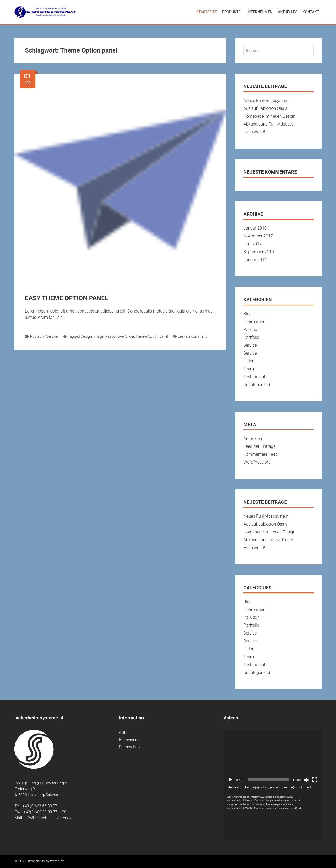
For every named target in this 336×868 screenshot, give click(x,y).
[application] (272, 757)
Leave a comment (190, 336)
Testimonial (254, 377)
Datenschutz (130, 747)
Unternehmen (259, 12)
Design (86, 336)
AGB (123, 732)
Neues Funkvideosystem (266, 100)
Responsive (115, 336)
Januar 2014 (255, 260)
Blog (247, 314)
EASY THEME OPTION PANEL (67, 298)
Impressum (129, 740)
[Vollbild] (315, 780)
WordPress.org (257, 462)
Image (99, 336)
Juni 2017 (252, 244)
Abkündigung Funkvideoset (268, 124)
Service (52, 336)
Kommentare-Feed (260, 454)
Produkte (231, 12)
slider (248, 361)
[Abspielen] (230, 780)
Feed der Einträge (259, 446)
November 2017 (258, 236)
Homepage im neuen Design (269, 116)
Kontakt (311, 12)
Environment (255, 322)
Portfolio (251, 337)
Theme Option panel (152, 336)
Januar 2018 (255, 228)
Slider (130, 336)
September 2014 (259, 252)
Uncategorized (257, 385)
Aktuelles (288, 12)
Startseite (207, 12)
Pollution (251, 329)
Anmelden (253, 438)
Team (249, 369)
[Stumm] (306, 780)
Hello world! (254, 132)
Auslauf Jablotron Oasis (265, 108)
